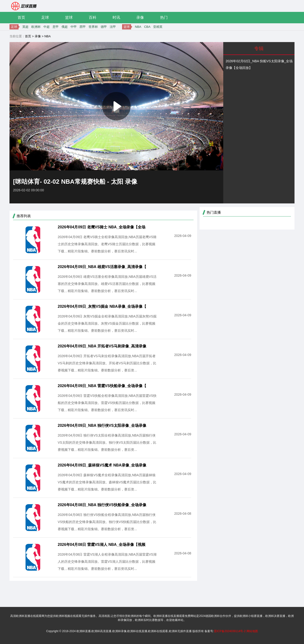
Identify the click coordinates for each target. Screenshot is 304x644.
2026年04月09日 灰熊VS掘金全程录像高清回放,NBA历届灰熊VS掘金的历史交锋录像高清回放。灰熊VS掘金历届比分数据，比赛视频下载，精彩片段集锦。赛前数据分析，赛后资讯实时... (107, 323)
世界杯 (93, 27)
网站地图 (252, 631)
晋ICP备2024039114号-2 (230, 631)
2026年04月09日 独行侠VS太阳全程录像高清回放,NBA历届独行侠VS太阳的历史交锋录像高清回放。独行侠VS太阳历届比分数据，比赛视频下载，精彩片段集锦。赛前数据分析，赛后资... (107, 442)
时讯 (116, 17)
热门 (164, 17)
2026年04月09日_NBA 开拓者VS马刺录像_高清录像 (102, 346)
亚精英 (158, 27)
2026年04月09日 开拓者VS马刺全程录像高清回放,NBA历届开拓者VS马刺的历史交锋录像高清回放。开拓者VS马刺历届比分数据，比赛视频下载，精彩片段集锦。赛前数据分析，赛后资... (107, 363)
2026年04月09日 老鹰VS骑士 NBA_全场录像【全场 (102, 227)
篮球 (69, 17)
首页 (21, 17)
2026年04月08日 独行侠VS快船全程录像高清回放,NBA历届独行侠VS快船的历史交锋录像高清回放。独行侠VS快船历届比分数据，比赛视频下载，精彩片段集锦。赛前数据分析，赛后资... (107, 522)
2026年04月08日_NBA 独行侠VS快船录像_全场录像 (102, 505)
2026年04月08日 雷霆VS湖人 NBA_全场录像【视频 (102, 545)
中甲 (74, 27)
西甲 (83, 27)
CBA (147, 27)
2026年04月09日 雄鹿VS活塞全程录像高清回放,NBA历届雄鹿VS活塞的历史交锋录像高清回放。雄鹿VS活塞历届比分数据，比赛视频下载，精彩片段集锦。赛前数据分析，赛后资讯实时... (107, 284)
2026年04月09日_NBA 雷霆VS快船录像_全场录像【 (102, 386)
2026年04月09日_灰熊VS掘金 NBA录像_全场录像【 (102, 306)
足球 (45, 17)
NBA (138, 27)
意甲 (56, 27)
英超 (25, 27)
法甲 (113, 27)
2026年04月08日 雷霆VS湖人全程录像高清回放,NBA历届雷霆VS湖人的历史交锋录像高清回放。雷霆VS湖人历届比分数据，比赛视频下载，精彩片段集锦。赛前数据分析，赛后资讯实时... (107, 562)
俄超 (65, 27)
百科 (93, 17)
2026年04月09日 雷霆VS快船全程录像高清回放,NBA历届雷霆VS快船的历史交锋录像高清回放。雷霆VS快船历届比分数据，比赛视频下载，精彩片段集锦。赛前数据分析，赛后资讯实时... (107, 403)
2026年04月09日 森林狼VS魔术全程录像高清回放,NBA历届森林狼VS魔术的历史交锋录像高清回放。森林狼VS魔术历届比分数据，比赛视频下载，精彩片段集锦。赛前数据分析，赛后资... (107, 482)
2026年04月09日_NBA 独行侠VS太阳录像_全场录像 (102, 425)
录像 (140, 17)
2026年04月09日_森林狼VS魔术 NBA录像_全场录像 (102, 465)
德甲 (104, 27)
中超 (47, 27)
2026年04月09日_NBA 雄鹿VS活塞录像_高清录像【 (102, 267)
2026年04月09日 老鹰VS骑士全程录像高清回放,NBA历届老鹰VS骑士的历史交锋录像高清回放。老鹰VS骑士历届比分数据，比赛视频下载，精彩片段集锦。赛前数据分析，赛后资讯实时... (107, 244)
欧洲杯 (36, 27)
